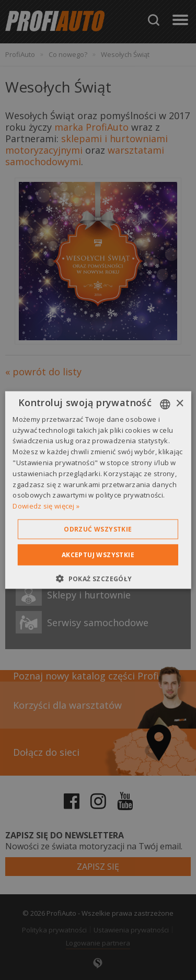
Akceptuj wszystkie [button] (98, 555)
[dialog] (98, 490)
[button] (98, 579)
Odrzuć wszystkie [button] (98, 529)
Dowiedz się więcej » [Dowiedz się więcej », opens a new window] (46, 506)
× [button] (180, 404)
